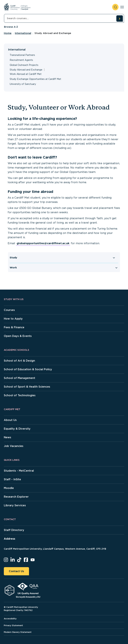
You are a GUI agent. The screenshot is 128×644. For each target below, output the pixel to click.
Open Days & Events (18, 336)
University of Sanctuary (23, 84)
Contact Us (16, 571)
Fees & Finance (14, 327)
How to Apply (13, 319)
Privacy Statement (13, 625)
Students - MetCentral (19, 471)
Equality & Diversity (17, 429)
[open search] (115, 7)
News (7, 437)
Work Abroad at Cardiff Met (26, 74)
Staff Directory (14, 530)
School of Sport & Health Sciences (27, 387)
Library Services (15, 505)
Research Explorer (16, 497)
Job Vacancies (14, 446)
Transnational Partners (22, 55)
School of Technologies (20, 395)
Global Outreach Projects (24, 65)
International (23, 33)
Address (9, 539)
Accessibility (10, 619)
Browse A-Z (11, 27)
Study (13, 258)
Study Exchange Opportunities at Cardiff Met (35, 79)
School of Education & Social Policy (28, 369)
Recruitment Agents (21, 60)
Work (13, 268)
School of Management (19, 378)
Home (8, 33)
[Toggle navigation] (122, 7)
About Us (10, 420)
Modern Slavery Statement (18, 632)
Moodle (9, 488)
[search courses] (119, 19)
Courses (9, 310)
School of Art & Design (19, 361)
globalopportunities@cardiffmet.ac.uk (43, 243)
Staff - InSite (12, 479)
